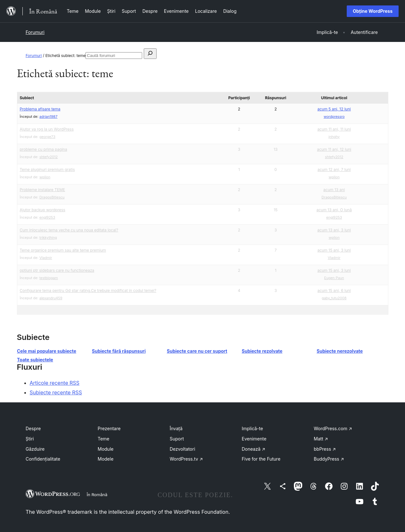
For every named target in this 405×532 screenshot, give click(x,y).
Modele (105, 459)
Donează (253, 449)
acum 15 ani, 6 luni (334, 290)
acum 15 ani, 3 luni (334, 250)
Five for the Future (261, 459)
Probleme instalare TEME (43, 190)
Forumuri (35, 32)
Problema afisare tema (40, 109)
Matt (321, 439)
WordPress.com (333, 428)
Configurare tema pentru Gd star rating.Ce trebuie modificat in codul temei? (88, 290)
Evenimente (254, 439)
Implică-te (252, 428)
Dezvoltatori (182, 449)
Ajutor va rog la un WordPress (47, 129)
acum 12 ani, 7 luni (334, 169)
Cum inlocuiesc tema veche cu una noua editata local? (69, 230)
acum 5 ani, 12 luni (334, 109)
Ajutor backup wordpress (43, 210)
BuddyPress (329, 459)
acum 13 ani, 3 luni (334, 230)
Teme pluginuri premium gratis (47, 169)
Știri (30, 439)
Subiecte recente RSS (56, 392)
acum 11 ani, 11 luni (334, 129)
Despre (33, 428)
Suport (177, 439)
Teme (104, 439)
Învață (176, 428)
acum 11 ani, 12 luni (334, 149)
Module (105, 449)
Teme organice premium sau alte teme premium (63, 250)
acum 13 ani (334, 190)
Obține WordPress (373, 11)
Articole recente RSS (55, 383)
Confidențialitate (43, 459)
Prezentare (109, 428)
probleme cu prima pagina (44, 149)
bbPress (325, 449)
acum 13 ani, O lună (334, 210)
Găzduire (35, 449)
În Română (97, 495)
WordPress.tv (186, 459)
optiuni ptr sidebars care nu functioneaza (57, 270)
